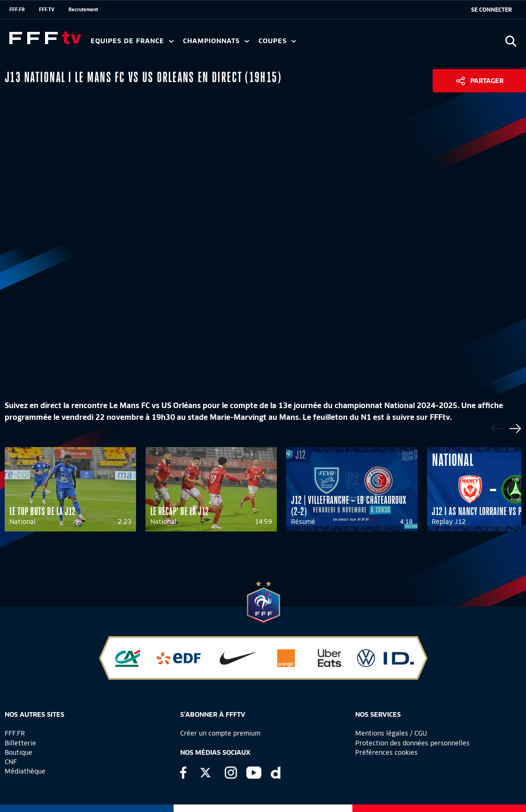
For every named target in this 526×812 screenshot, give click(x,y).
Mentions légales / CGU (391, 733)
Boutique (19, 752)
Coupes (277, 41)
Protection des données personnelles (412, 743)
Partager (487, 81)
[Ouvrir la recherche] (511, 41)
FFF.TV (47, 9)
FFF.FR (17, 9)
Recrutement (83, 9)
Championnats (216, 41)
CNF (11, 762)
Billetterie (20, 743)
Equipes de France (132, 41)
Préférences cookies (386, 752)
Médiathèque (25, 771)
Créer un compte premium (220, 733)
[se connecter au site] (492, 10)
